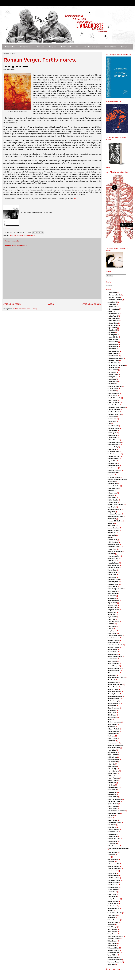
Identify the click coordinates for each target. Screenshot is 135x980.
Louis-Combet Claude (115, 657)
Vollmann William (113, 948)
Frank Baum (111, 526)
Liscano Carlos (112, 652)
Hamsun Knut (112, 570)
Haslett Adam (112, 575)
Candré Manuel (112, 400)
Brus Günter (112, 391)
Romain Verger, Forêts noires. (40, 60)
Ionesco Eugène (113, 593)
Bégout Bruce (112, 396)
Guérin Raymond (113, 565)
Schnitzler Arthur (113, 878)
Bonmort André (113, 375)
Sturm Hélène (112, 894)
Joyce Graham (112, 617)
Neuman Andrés (113, 734)
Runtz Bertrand (113, 852)
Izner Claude (112, 596)
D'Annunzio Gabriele (114, 442)
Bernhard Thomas (113, 351)
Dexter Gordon (112, 463)
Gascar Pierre (112, 549)
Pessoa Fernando (113, 778)
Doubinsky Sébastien (114, 470)
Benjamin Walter (113, 346)
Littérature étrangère (91, 47)
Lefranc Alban (112, 650)
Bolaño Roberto (113, 370)
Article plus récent (12, 304)
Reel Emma (111, 816)
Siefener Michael (113, 887)
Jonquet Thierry (113, 608)
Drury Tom (111, 475)
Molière (110, 720)
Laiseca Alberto (113, 643)
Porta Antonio (112, 792)
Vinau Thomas (112, 943)
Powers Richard (113, 797)
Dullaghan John (113, 484)
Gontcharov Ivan (113, 558)
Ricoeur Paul (112, 825)
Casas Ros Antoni (113, 405)
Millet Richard (112, 717)
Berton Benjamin (113, 356)
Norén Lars (111, 736)
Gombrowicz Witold (114, 556)
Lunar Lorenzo (112, 661)
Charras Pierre (112, 417)
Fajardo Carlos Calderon (115, 505)
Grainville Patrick (113, 563)
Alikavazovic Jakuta (114, 295)
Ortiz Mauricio (112, 752)
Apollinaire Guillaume (115, 300)
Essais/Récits (110, 47)
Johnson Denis (112, 605)
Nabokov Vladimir (113, 729)
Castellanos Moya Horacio (116, 407)
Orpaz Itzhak (112, 750)
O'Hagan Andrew (113, 743)
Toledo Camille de (113, 908)
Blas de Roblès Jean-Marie (116, 365)
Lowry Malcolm (113, 659)
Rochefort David (113, 832)
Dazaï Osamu (112, 449)
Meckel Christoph (113, 701)
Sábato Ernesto (113, 901)
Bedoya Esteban (113, 344)
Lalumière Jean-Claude (115, 645)
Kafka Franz (111, 619)
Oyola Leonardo (113, 755)
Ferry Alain (111, 512)
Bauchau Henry (113, 325)
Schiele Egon (112, 873)
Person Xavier (112, 773)
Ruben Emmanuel (113, 846)
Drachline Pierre (113, 473)
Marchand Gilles (113, 682)
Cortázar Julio (112, 435)
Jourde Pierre (112, 615)
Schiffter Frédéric (113, 876)
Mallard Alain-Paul (113, 673)
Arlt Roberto (112, 304)
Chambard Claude (113, 412)
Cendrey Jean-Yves (114, 410)
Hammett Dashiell (113, 568)
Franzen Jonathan (113, 528)
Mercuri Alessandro (114, 703)
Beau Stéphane (113, 335)
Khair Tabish (112, 626)
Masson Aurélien (113, 687)
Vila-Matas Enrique (114, 939)
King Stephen (112, 631)
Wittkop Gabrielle (113, 957)
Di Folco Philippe (113, 466)
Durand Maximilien (114, 486)
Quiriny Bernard (113, 804)
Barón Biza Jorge (113, 318)
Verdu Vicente (112, 932)
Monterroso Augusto (114, 722)
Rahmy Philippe (113, 806)
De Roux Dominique (114, 454)
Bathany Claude (113, 323)
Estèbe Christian (113, 500)
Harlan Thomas (113, 572)
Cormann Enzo (112, 431)
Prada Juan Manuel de (115, 799)
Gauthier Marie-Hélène (115, 551)
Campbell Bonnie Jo (114, 398)
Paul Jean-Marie (113, 762)
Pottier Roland (112, 794)
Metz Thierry (112, 706)
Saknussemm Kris (113, 864)
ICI (75, 199)
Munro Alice (111, 727)
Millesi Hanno (112, 715)
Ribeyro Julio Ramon (114, 823)
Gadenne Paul (112, 540)
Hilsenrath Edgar (113, 584)
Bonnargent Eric (113, 377)
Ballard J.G (111, 311)
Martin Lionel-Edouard (115, 685)
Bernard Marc (112, 349)
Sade (109, 857)
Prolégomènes (26, 47)
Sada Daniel (111, 855)
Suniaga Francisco (114, 899)
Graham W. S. (112, 561)
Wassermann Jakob (114, 953)
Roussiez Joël (112, 841)
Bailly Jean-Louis (113, 309)
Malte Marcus (112, 675)
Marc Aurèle (111, 680)
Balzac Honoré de (113, 314)
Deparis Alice (112, 461)
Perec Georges (112, 769)
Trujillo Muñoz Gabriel (115, 913)
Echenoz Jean (112, 493)
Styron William (112, 897)
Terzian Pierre (112, 906)
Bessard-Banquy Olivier (115, 358)
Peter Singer (112, 783)
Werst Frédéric (112, 955)
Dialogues (125, 47)
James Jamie (112, 598)
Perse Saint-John (113, 771)
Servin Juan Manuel (114, 880)
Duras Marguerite (113, 488)
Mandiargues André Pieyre (116, 678)
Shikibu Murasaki (113, 883)
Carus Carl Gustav (114, 402)
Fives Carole (112, 519)
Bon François (112, 372)
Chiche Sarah (112, 421)
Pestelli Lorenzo (113, 780)
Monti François (112, 724)
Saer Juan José (113, 859)
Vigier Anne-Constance (115, 936)
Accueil (52, 304)
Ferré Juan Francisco (114, 514)
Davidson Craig (113, 447)
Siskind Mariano (113, 890)
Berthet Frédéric (113, 353)
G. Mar (110, 537)
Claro (109, 424)
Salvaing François (113, 866)
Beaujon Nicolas (113, 337)
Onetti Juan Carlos (114, 748)
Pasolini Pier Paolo (114, 759)
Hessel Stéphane (113, 582)
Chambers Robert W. (114, 414)
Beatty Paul (111, 332)
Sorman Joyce (112, 892)
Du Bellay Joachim (114, 477)
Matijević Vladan (113, 689)
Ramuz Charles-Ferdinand (116, 811)
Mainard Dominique (114, 671)
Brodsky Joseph (113, 389)
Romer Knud (112, 834)
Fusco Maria (112, 535)
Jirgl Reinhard (112, 603)
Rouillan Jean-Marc (114, 839)
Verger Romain (29, 236)
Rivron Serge (112, 827)
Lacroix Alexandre (113, 638)
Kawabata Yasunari (114, 622)
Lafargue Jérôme (113, 640)
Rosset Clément (113, 837)
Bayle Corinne (112, 328)
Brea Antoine (112, 384)
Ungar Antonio (112, 915)
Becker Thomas (113, 339)
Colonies (40, 47)
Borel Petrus (112, 379)
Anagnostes (10, 47)
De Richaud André (113, 452)
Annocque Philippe (114, 297)
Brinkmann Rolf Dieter (115, 386)
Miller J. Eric (112, 713)
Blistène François (113, 368)
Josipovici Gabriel (113, 610)
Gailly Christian (113, 542)
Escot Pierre (112, 498)
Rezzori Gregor (112, 820)
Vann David (111, 925)
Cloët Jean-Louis (113, 428)
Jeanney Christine (113, 601)
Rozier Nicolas (112, 844)
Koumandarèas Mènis (115, 635)
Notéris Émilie (112, 738)
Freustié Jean (112, 533)
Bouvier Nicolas (113, 382)
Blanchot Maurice (113, 363)
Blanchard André (113, 360)
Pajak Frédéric (112, 757)
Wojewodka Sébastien (115, 960)
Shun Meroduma (113, 885)
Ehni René (111, 495)
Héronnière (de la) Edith (115, 589)
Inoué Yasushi (112, 591)
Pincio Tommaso (113, 787)
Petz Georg (111, 785)
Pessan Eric (111, 776)
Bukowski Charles (113, 393)
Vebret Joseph (112, 927)
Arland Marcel (112, 302)
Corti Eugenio (112, 433)
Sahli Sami (111, 861)
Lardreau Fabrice (113, 647)
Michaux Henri (112, 710)
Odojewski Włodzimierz (115, 745)
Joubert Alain (112, 612)
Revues (110, 818)
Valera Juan (111, 918)
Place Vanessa (112, 790)
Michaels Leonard (113, 708)
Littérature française (70, 47)
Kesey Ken (111, 624)
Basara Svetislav (113, 321)
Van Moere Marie (113, 922)
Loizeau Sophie (113, 654)
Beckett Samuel (113, 342)
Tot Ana (110, 911)
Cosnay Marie (112, 438)
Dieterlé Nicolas (113, 468)
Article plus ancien (92, 304)
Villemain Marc (112, 941)
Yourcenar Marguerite (115, 962)
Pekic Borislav (112, 766)
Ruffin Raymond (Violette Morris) (118, 848)
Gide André (111, 554)
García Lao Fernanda (114, 547)
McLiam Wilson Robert (115, 696)
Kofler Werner (112, 633)
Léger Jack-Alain (113, 664)
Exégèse (53, 47)
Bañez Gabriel (112, 330)
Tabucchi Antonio (113, 904)
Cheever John (112, 419)
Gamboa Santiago (113, 544)
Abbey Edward (112, 293)
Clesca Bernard (113, 426)
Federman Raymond (114, 509)
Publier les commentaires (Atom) (25, 309)
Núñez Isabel (112, 741)
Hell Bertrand (112, 577)
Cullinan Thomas (113, 440)
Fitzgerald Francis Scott (115, 516)
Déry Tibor (111, 491)
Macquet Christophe (114, 668)
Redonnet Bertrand (114, 813)
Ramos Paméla (112, 808)
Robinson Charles (113, 830)
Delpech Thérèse (113, 459)
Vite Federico (112, 946)
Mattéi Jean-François (114, 692)
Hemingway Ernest (114, 579)
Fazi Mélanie (112, 507)
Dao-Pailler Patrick (114, 445)
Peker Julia (111, 764)
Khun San (111, 629)
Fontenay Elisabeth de (115, 521)
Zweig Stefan (112, 964)
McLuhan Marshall (114, 699)
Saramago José (113, 871)
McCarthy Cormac (113, 694)
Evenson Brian (112, 502)
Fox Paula (111, 523)
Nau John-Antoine (113, 731)
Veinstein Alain (112, 929)
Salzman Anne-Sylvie (114, 868)
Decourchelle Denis (114, 456)
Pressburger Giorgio (114, 801)
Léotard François (113, 666)
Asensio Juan (112, 307)
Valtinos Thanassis (114, 920)
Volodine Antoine (113, 950)
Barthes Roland (113, 316)
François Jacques (113, 530)
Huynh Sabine (112, 586)
